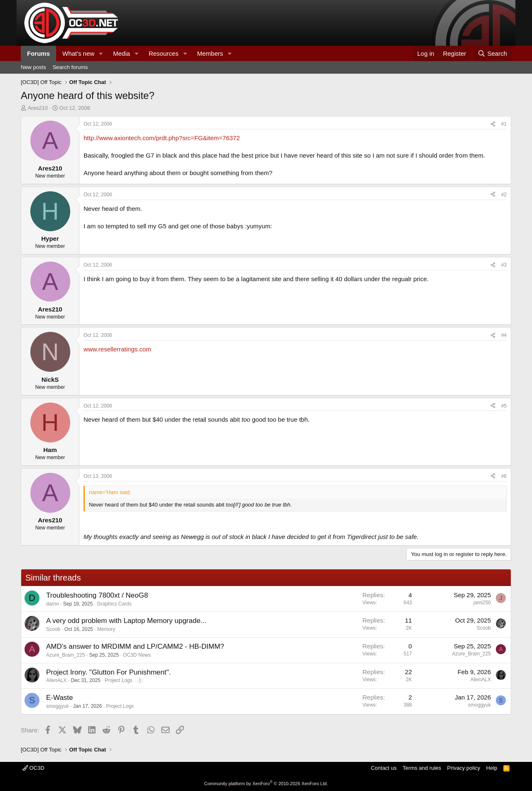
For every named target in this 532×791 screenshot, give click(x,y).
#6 (504, 476)
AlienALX (56, 680)
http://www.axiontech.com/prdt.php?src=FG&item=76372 (162, 138)
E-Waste (60, 698)
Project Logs (119, 680)
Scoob (53, 629)
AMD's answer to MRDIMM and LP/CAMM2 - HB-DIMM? (135, 646)
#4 (504, 335)
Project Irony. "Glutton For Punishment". (108, 672)
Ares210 (38, 108)
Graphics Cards (114, 604)
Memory (106, 629)
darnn (53, 604)
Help (492, 768)
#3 (504, 265)
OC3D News (137, 655)
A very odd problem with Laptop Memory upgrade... (126, 621)
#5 (504, 406)
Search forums (70, 67)
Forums (38, 53)
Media (122, 53)
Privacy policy (464, 768)
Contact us (384, 768)
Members (210, 53)
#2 (504, 195)
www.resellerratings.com (117, 349)
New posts (33, 67)
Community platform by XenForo (266, 784)
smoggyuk (58, 706)
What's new (78, 53)
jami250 (482, 603)
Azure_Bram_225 (65, 655)
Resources (164, 53)
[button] (101, 53)
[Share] (493, 124)
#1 (504, 124)
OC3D (33, 768)
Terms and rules (422, 768)
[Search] (492, 53)
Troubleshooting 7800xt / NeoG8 (97, 595)
